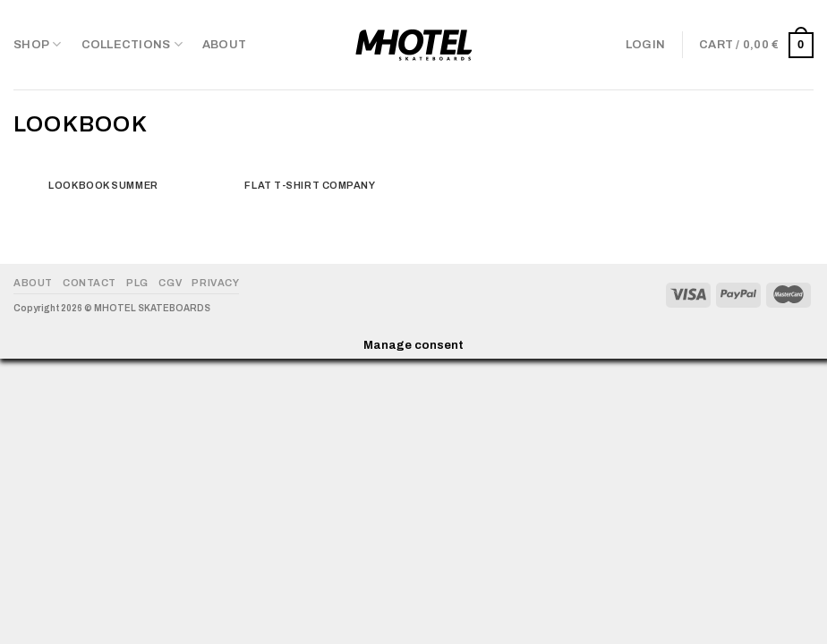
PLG (137, 283)
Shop (38, 44)
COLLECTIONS (132, 44)
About (224, 45)
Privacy (215, 283)
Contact (90, 283)
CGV (170, 283)
